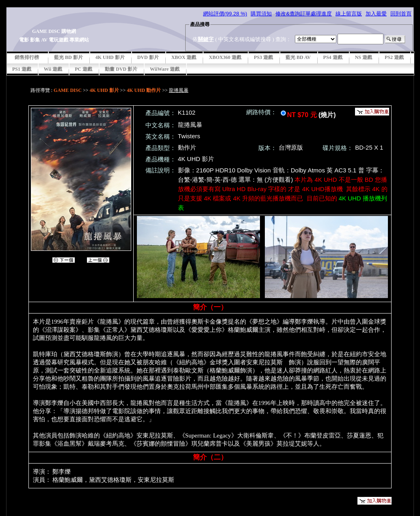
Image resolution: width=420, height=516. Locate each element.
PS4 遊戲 (333, 57)
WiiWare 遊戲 (165, 69)
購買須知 (261, 14)
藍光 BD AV (298, 57)
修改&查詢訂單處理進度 (304, 14)
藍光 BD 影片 (68, 57)
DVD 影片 (148, 57)
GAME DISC (68, 90)
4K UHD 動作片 (144, 90)
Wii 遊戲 (53, 69)
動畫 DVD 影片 (121, 69)
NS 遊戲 (364, 57)
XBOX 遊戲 (184, 57)
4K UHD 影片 (110, 57)
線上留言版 (349, 14)
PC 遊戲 (83, 69)
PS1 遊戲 (22, 69)
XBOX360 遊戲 (225, 57)
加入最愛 (376, 14)
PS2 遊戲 (394, 57)
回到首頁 (401, 14)
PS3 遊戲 (263, 57)
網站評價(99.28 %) (225, 14)
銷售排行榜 (27, 57)
